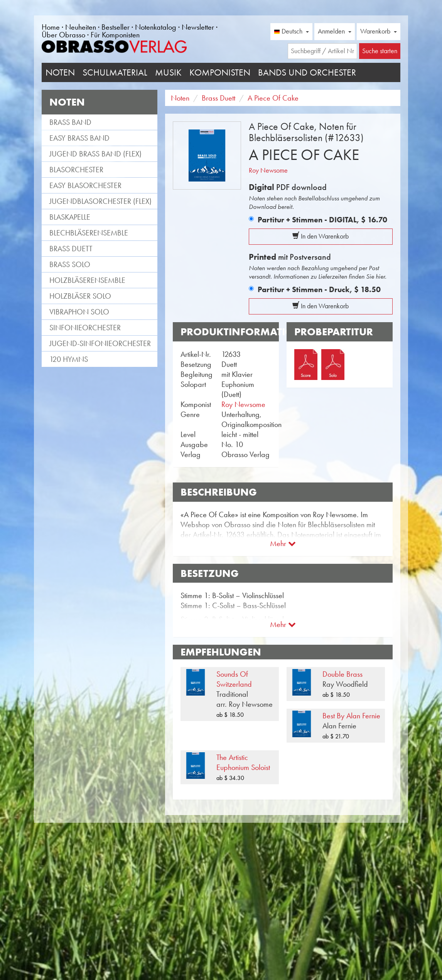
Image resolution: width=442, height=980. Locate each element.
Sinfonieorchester (85, 328)
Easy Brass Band (79, 138)
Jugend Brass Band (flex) (95, 154)
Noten (60, 72)
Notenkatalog (156, 27)
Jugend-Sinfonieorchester (100, 343)
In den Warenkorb (321, 236)
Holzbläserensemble (87, 280)
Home (51, 27)
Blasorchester (76, 170)
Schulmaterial (115, 72)
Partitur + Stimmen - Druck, (319, 289)
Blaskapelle (70, 217)
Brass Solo (70, 264)
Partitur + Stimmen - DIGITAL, (322, 220)
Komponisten (220, 72)
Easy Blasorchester (85, 185)
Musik (168, 72)
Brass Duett (71, 249)
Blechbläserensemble (89, 233)
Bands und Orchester (307, 72)
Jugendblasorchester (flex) (100, 201)
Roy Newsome (268, 170)
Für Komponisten (115, 35)
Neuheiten (81, 27)
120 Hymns (69, 359)
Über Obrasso (63, 35)
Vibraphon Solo (79, 312)
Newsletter (198, 27)
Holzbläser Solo (80, 296)
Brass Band (70, 122)
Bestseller (116, 27)
